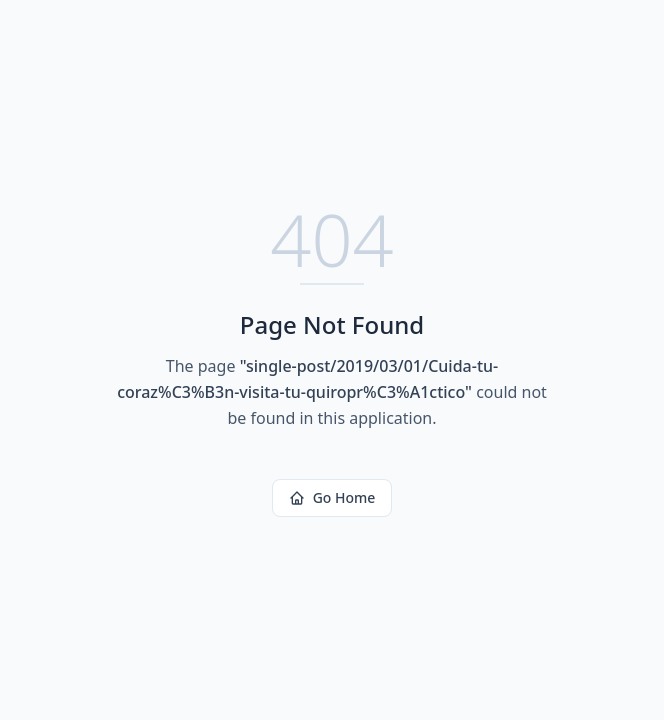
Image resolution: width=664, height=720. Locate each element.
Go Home (332, 497)
